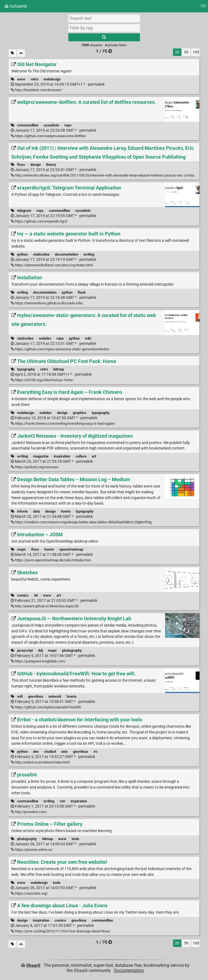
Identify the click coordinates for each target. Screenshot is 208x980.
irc (96, 752)
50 (186, 52)
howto (66, 511)
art (94, 456)
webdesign (52, 79)
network (55, 696)
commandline (28, 125)
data (37, 511)
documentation (67, 254)
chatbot (50, 752)
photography (72, 650)
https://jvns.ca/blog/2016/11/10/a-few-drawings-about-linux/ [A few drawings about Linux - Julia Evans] (60, 931)
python (22, 254)
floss (21, 165)
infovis (22, 511)
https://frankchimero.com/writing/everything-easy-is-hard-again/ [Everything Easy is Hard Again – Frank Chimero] (63, 423)
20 (177, 52)
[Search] (104, 37)
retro (34, 79)
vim (62, 801)
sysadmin (51, 125)
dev (36, 752)
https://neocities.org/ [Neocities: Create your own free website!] (29, 893)
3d (36, 595)
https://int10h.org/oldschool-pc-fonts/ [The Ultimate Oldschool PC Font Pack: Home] (42, 380)
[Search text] (104, 18)
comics (23, 595)
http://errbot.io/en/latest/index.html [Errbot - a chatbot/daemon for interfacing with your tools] (40, 762)
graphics (80, 413)
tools (75, 839)
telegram (24, 211)
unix (64, 752)
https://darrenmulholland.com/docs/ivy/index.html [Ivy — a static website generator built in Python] (52, 265)
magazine (41, 456)
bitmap (59, 369)
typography (26, 369)
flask (82, 292)
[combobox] (104, 28)
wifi (20, 696)
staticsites (41, 254)
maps (21, 549)
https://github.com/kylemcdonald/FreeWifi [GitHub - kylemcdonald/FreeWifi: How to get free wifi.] (46, 707)
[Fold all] (21, 53)
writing (89, 254)
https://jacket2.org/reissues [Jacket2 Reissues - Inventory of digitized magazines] (35, 467)
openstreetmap (71, 549)
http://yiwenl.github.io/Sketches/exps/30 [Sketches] (45, 606)
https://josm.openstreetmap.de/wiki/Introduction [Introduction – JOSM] (51, 560)
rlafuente (16, 6)
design (36, 165)
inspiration (62, 456)
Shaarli (33, 965)
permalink (58, 84)
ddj (40, 650)
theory (51, 165)
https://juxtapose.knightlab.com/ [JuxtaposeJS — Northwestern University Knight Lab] (38, 661)
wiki (88, 338)
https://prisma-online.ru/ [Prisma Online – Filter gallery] (32, 850)
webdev (45, 338)
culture (81, 456)
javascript (25, 650)
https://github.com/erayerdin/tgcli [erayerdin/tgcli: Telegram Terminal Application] (39, 221)
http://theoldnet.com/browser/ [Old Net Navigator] (36, 90)
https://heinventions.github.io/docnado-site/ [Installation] (47, 303)
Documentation (129, 970)
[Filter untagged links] (12, 53)
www (21, 79)
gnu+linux (36, 696)
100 (196, 52)
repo (68, 125)
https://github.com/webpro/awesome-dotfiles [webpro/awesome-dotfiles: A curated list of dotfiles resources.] (48, 136)
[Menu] (203, 8)
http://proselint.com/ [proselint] (29, 812)
